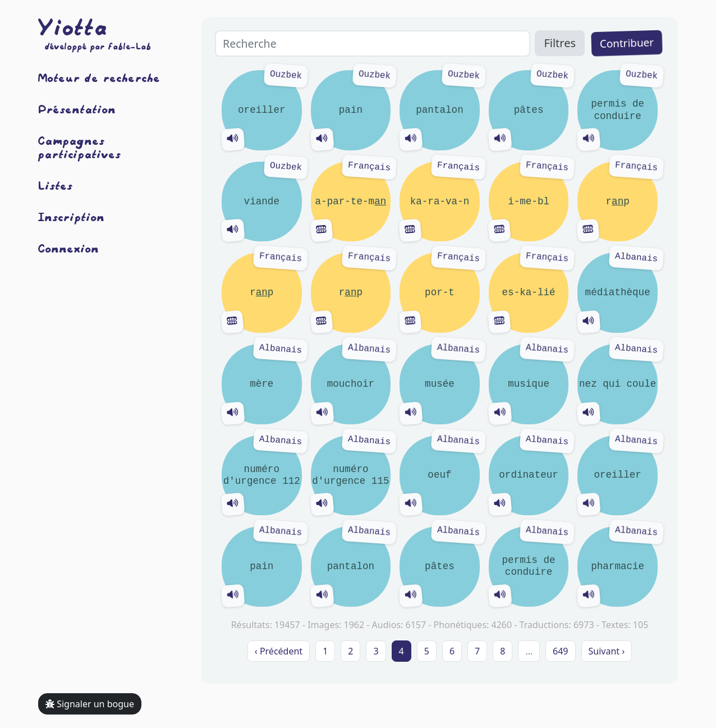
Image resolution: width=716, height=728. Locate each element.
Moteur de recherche (99, 77)
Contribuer (627, 43)
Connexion (69, 248)
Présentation (77, 109)
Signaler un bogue (90, 704)
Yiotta (73, 27)
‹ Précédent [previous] (279, 651)
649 (560, 651)
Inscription (72, 217)
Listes (56, 185)
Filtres (560, 43)
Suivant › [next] (607, 651)
